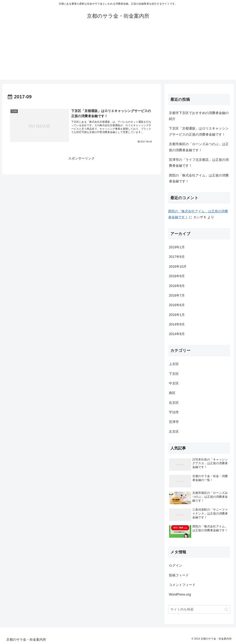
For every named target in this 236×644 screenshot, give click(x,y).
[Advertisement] (118, 54)
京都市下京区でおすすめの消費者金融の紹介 (199, 116)
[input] (199, 609)
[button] (226, 609)
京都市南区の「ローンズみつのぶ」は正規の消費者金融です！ (199, 147)
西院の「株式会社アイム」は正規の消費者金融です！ (199, 178)
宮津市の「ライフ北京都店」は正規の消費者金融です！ (199, 163)
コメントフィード (182, 585)
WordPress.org (180, 594)
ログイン (176, 566)
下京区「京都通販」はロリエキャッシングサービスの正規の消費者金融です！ (199, 131)
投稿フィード (179, 575)
